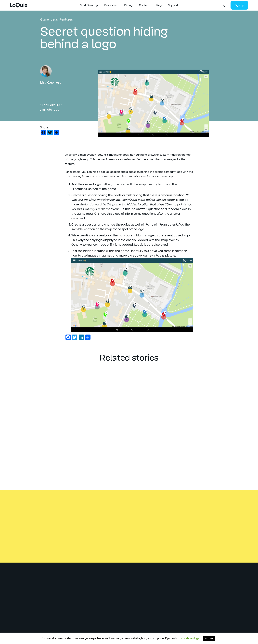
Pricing (128, 5)
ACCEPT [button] (209, 639)
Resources (111, 5)
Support (173, 5)
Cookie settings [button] (190, 638)
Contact (144, 5)
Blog (159, 5)
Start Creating (89, 5)
